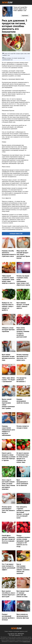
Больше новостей (16, 234)
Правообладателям (26, 642)
